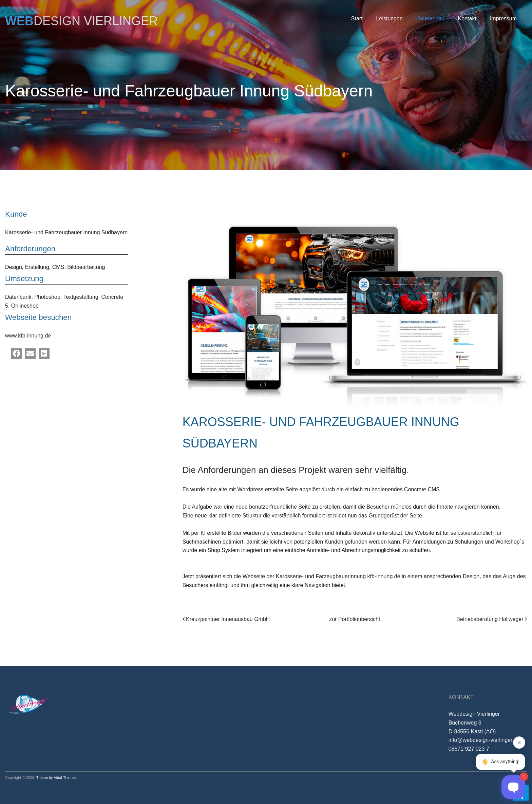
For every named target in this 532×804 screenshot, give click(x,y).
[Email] (30, 354)
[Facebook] (17, 354)
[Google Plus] (44, 354)
